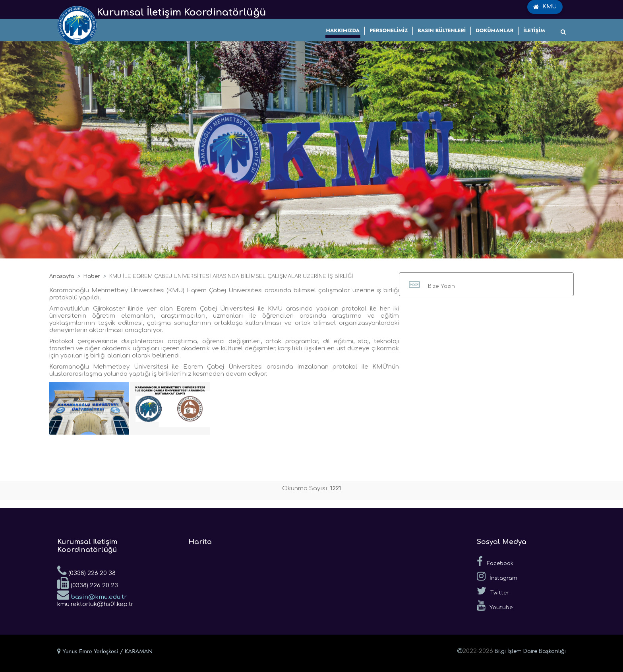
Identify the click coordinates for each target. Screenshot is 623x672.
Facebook (495, 561)
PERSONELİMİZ (389, 30)
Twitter (493, 591)
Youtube (495, 606)
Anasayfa (62, 276)
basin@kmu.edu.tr (92, 594)
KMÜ (545, 7)
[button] (486, 284)
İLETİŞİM (534, 30)
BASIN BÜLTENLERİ (442, 30)
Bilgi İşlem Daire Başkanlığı (530, 651)
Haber (92, 276)
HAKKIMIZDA (343, 30)
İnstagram (497, 576)
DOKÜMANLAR (494, 30)
